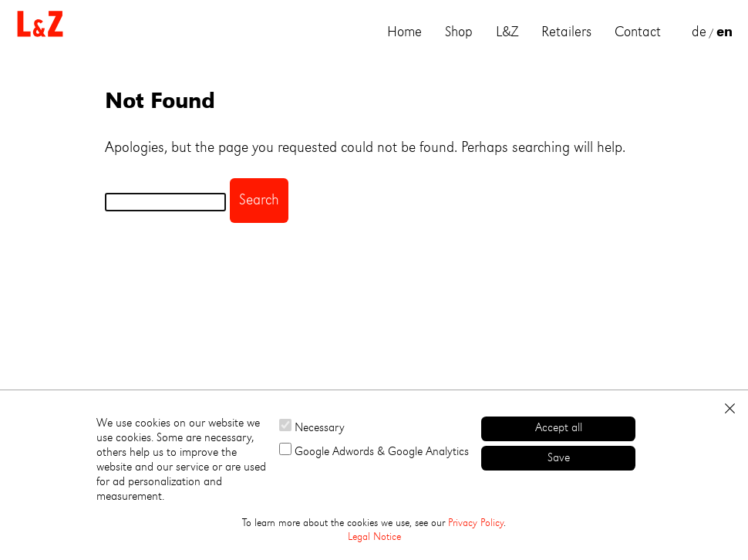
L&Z (507, 33)
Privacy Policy (476, 523)
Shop (459, 33)
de (699, 33)
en (724, 33)
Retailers (566, 33)
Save (559, 458)
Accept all (559, 428)
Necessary (312, 427)
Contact (638, 33)
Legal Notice (374, 537)
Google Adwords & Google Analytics (374, 450)
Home (404, 33)
